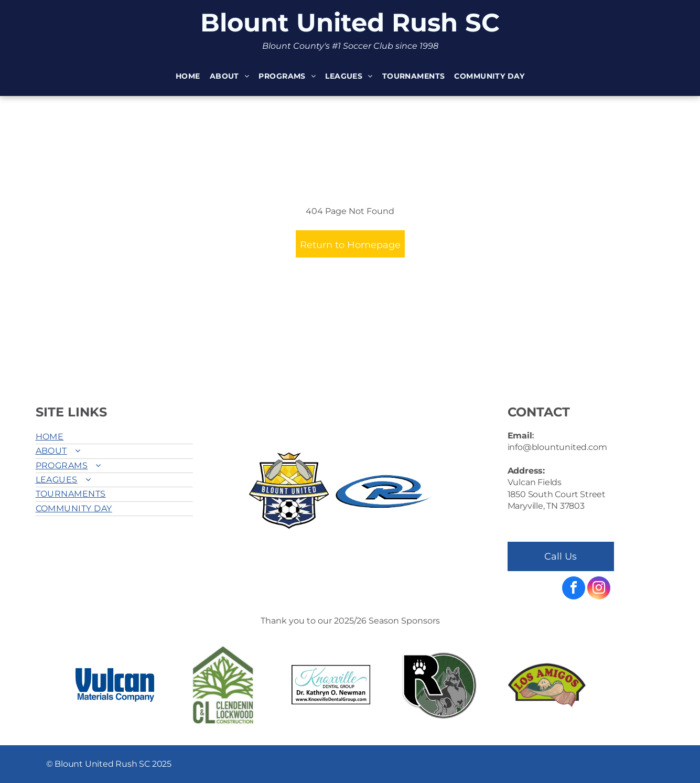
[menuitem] (188, 77)
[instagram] (599, 589)
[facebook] (574, 589)
